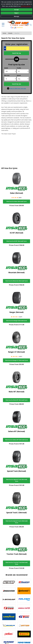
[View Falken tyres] (24, 600)
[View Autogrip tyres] (9, 582)
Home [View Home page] (4, 33)
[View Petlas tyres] (9, 634)
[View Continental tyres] (24, 591)
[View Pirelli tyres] (24, 634)
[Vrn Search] (16, 48)
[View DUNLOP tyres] (9, 600)
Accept (17, 10)
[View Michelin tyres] (9, 625)
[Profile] (23, 71)
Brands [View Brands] (10, 33)
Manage (17, 16)
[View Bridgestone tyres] (9, 591)
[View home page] (19, 23)
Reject (16, 13)
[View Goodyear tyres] (9, 617)
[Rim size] (10, 79)
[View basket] (27, 25)
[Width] (10, 71)
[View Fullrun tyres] (9, 608)
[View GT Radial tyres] (24, 617)
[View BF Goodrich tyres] (24, 582)
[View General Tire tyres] (24, 608)
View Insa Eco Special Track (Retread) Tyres (17, 480)
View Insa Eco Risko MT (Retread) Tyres (17, 400)
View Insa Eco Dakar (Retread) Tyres (17, 201)
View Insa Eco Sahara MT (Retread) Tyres (17, 440)
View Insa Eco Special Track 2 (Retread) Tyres (17, 522)
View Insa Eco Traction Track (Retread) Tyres (16, 563)
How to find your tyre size (18, 88)
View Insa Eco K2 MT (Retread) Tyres (17, 241)
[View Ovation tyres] (24, 625)
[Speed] (23, 79)
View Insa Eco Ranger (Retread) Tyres (17, 321)
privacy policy (26, 6)
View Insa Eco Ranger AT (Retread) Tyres (16, 360)
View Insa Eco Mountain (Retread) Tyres (17, 281)
